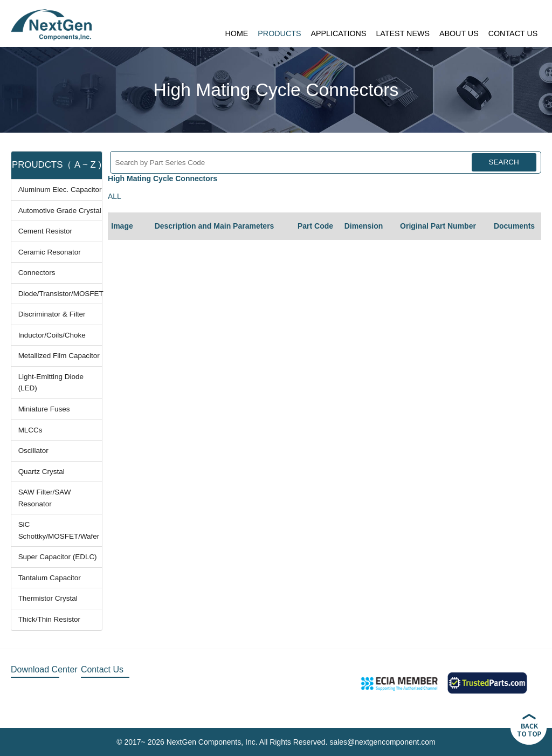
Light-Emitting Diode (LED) (51, 383)
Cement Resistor (45, 231)
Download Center (44, 669)
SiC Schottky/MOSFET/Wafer (59, 530)
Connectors (37, 273)
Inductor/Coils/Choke (52, 335)
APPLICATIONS (338, 33)
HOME (236, 33)
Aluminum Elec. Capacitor (60, 190)
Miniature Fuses (44, 409)
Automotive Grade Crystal (60, 211)
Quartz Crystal (42, 472)
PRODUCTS (279, 33)
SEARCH (504, 162)
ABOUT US (459, 33)
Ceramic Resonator (50, 252)
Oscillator (33, 451)
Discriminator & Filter (52, 314)
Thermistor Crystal (48, 598)
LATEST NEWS (403, 33)
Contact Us (102, 669)
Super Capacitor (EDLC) (58, 557)
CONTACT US (513, 33)
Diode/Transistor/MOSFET (60, 294)
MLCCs (30, 430)
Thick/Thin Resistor (49, 619)
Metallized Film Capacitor (59, 356)
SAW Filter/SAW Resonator (45, 498)
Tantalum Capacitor (50, 578)
